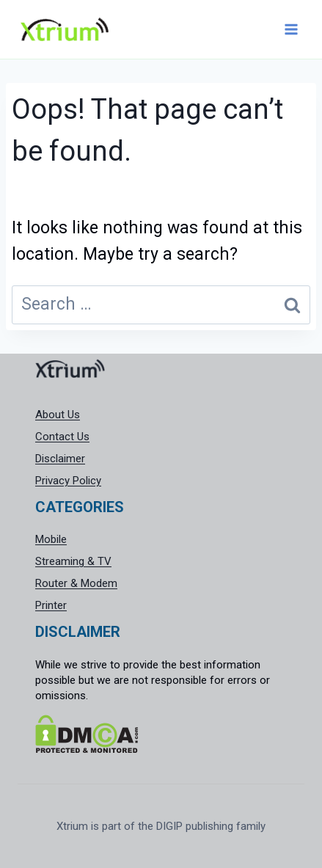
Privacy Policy (68, 481)
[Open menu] (291, 29)
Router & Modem (76, 583)
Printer (51, 605)
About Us (58, 415)
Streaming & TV (73, 561)
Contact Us (62, 437)
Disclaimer (60, 459)
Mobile (51, 539)
